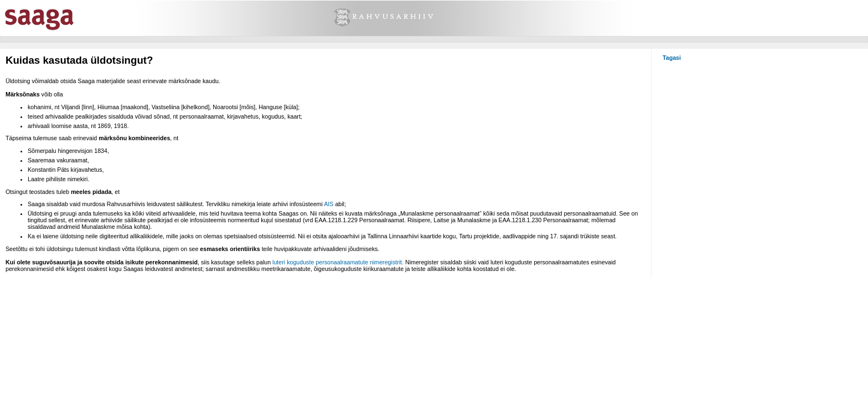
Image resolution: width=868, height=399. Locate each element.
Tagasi (672, 58)
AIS (329, 204)
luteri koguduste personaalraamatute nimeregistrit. (338, 262)
